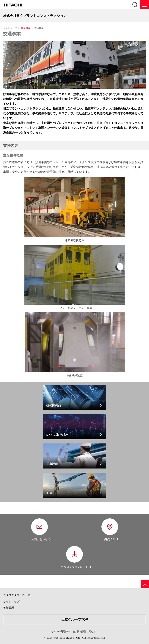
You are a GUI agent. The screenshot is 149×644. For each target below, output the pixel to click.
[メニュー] (144, 5)
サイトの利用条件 (61, 631)
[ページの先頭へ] (145, 584)
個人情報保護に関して (84, 631)
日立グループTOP (75, 619)
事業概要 (26, 28)
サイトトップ (10, 28)
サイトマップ (11, 602)
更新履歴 (9, 608)
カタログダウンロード (17, 595)
